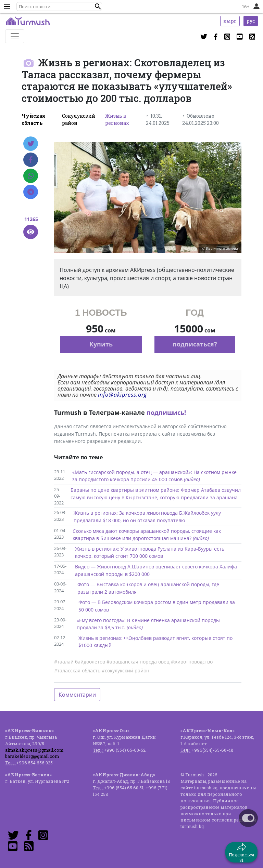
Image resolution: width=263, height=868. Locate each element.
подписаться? (195, 344)
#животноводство (192, 662)
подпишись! (166, 412)
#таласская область (77, 670)
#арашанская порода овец (138, 662)
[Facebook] (31, 160)
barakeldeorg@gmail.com (32, 756)
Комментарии (77, 695)
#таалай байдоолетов (80, 662)
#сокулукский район (126, 670)
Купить (101, 344)
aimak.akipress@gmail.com (34, 750)
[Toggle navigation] (15, 36)
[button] (98, 6)
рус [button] (251, 21)
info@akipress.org (122, 395)
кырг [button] (230, 21)
